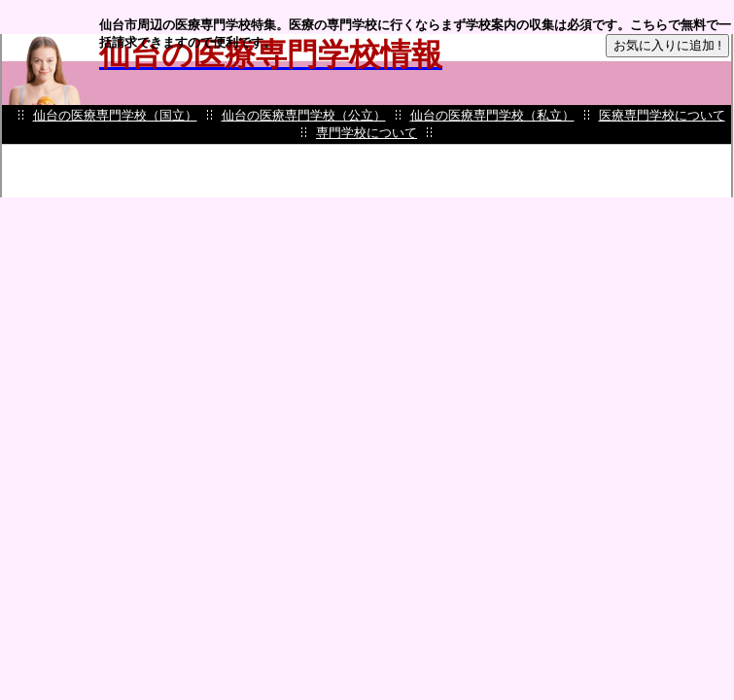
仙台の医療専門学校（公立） (304, 115)
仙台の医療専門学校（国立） (115, 115)
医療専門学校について (662, 115)
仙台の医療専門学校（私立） (492, 115)
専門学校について (367, 133)
